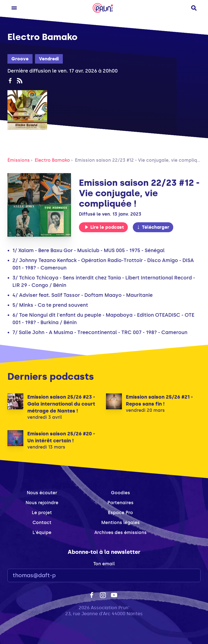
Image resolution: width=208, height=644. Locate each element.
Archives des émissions (121, 532)
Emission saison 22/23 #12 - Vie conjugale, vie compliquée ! (141, 160)
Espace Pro (121, 513)
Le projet (42, 513)
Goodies (121, 493)
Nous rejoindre (42, 503)
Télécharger (153, 227)
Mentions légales (121, 523)
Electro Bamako (52, 160)
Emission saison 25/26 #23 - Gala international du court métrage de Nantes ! (61, 404)
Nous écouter (42, 493)
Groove (20, 59)
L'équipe (42, 532)
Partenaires (121, 503)
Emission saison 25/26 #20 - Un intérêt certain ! (61, 437)
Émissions (19, 160)
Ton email (104, 564)
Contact (42, 523)
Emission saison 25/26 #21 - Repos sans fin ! (159, 400)
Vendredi (49, 59)
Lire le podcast (104, 227)
